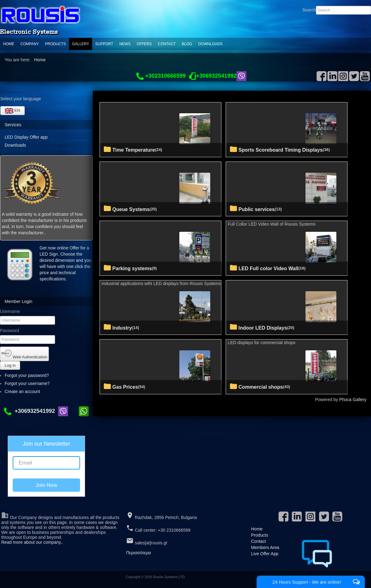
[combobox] (343, 10)
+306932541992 (31, 411)
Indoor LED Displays (263, 328)
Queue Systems (131, 209)
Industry (122, 328)
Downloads (210, 44)
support (104, 44)
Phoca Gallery (353, 400)
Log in (10, 365)
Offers (144, 44)
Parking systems (132, 268)
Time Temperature (134, 150)
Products (55, 44)
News (125, 44)
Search (309, 10)
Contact (167, 44)
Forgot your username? (27, 383)
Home (9, 44)
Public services (256, 209)
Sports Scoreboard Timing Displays (281, 150)
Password (9, 331)
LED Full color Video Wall (268, 268)
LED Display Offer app (26, 137)
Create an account (25, 391)
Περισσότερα (139, 553)
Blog (187, 44)
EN (13, 111)
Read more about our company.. (32, 542)
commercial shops (261, 387)
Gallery (81, 44)
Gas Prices (125, 387)
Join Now (46, 485)
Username (10, 311)
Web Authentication (24, 354)
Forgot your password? (27, 375)
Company (30, 44)
